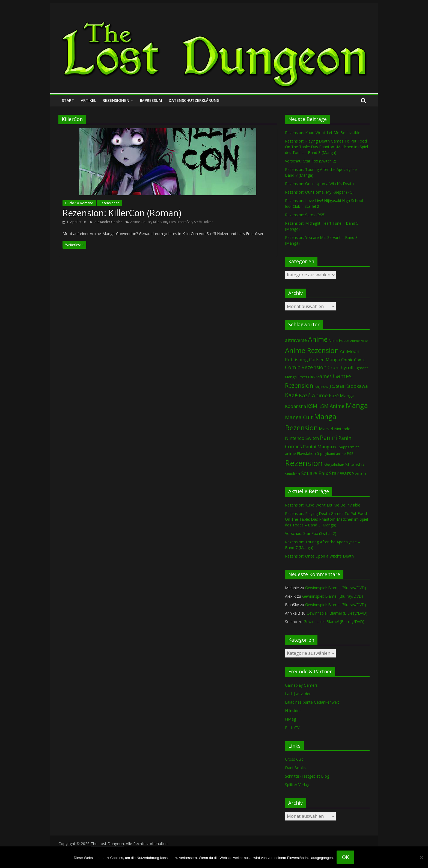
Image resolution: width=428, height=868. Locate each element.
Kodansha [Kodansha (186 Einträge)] (295, 406)
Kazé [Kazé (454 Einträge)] (291, 395)
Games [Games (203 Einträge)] (324, 376)
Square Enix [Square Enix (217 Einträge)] (315, 473)
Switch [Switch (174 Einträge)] (359, 473)
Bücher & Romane (79, 203)
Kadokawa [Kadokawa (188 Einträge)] (357, 386)
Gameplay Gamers (301, 685)
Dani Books (295, 768)
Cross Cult (294, 759)
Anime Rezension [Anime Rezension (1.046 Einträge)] (312, 350)
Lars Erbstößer (181, 222)
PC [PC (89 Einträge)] (335, 447)
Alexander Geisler (109, 222)
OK (345, 857)
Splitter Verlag (297, 785)
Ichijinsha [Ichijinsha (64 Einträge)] (322, 386)
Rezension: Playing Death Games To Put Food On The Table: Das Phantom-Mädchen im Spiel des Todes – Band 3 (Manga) (326, 147)
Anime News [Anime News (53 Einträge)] (359, 341)
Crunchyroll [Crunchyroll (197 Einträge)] (341, 367)
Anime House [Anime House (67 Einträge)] (339, 340)
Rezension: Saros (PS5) (305, 215)
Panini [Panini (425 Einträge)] (329, 438)
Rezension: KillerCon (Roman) (122, 213)
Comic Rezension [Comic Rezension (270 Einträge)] (306, 367)
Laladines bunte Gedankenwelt (312, 702)
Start (68, 100)
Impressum (151, 100)
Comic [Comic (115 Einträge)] (360, 360)
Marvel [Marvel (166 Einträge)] (326, 429)
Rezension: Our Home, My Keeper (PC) (319, 192)
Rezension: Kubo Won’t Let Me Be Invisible (323, 133)
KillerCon (160, 222)
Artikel (88, 100)
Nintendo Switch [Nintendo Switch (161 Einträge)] (302, 438)
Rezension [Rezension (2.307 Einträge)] (304, 463)
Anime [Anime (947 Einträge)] (318, 339)
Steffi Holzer (203, 222)
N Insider (293, 711)
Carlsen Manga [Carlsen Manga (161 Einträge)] (325, 360)
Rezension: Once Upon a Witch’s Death (319, 184)
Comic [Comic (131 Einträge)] (347, 360)
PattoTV (292, 728)
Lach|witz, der (298, 694)
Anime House (141, 222)
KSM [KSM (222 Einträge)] (312, 406)
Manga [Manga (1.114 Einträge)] (357, 405)
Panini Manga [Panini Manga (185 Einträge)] (317, 447)
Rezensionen (116, 100)
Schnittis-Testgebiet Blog (307, 776)
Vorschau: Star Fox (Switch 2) (311, 161)
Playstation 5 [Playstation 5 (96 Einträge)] (308, 453)
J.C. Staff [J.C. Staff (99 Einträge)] (337, 386)
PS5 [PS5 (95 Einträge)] (350, 454)
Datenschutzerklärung (194, 100)
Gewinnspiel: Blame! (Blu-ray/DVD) (336, 588)
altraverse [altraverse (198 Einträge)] (296, 340)
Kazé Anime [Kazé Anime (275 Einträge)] (313, 395)
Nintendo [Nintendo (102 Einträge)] (342, 429)
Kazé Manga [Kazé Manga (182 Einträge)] (342, 396)
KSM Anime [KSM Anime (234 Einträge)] (331, 406)
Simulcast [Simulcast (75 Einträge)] (293, 474)
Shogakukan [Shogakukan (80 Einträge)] (334, 465)
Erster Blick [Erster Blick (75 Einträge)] (307, 377)
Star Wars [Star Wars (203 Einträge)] (340, 473)
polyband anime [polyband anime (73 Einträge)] (333, 454)
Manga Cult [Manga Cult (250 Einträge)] (299, 417)
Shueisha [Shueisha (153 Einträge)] (355, 464)
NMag (290, 719)
